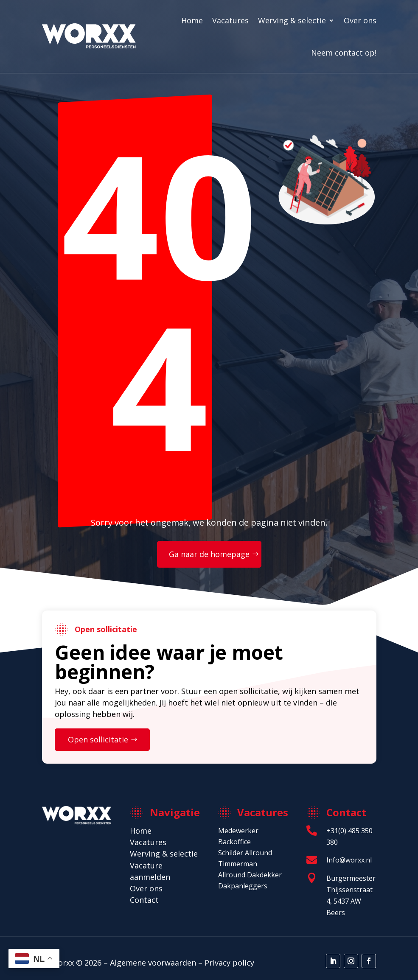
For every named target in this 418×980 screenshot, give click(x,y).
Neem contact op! (344, 53)
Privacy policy (229, 963)
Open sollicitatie (98, 739)
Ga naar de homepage (209, 554)
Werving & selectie (292, 20)
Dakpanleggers (243, 886)
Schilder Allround (245, 853)
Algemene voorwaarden (153, 963)
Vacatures (230, 20)
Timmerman (238, 864)
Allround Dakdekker (250, 875)
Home (192, 20)
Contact (144, 900)
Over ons (360, 20)
